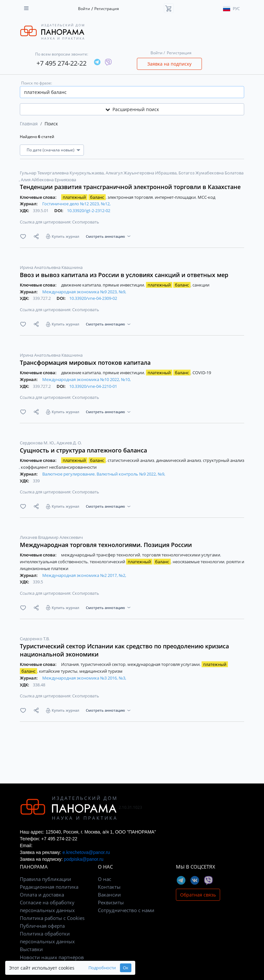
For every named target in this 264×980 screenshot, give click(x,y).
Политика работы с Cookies (52, 918)
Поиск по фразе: (37, 83)
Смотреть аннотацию (105, 236)
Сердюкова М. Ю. (38, 443)
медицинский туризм (101, 671)
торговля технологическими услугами (182, 555)
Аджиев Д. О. (69, 443)
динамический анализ (179, 460)
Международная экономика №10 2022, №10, (86, 379)
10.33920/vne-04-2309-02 (93, 298)
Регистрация (107, 9)
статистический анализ (131, 460)
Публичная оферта (42, 926)
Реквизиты (111, 902)
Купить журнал (66, 236)
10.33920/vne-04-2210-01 (93, 386)
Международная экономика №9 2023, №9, (84, 292)
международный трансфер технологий (101, 555)
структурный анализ (224, 460)
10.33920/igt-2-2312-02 (89, 210)
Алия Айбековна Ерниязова (48, 180)
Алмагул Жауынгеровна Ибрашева (142, 173)
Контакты (109, 887)
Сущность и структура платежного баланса (83, 450)
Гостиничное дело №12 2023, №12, (76, 204)
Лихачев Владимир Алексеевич (51, 537)
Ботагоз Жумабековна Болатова (211, 173)
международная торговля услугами (164, 664)
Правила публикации (46, 879)
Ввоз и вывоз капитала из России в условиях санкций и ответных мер (124, 275)
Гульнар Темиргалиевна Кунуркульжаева (62, 173)
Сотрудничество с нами (126, 910)
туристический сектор (104, 664)
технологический (131, 562)
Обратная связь (198, 895)
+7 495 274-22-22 (61, 63)
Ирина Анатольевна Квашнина (51, 267)
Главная (29, 124)
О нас (105, 879)
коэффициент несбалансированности (59, 467)
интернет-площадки (176, 197)
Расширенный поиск (132, 109)
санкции (201, 285)
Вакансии (109, 895)
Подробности (102, 968)
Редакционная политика (49, 887)
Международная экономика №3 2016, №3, (84, 678)
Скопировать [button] (86, 222)
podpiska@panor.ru (84, 859)
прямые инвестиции (124, 285)
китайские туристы (59, 671)
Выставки (31, 949)
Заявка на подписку (169, 64)
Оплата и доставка (42, 895)
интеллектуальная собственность (54, 562)
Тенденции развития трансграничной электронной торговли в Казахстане (130, 187)
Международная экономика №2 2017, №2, (84, 575)
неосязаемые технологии (199, 562)
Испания (70, 664)
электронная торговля (131, 197)
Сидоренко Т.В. (35, 639)
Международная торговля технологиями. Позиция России (106, 545)
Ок (126, 968)
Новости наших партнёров (52, 957)
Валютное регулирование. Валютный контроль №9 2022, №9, (104, 474)
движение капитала (81, 285)
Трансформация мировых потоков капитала (85, 363)
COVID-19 (202, 373)
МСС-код (206, 197)
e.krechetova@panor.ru (86, 852)
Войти (84, 9)
